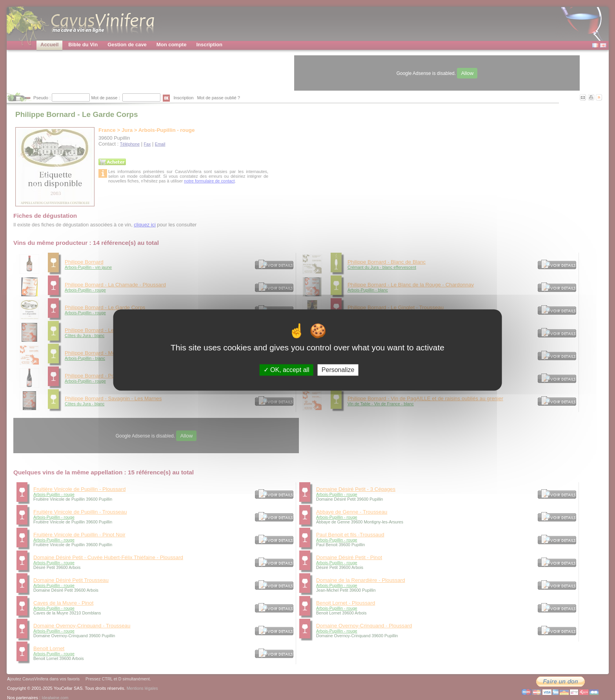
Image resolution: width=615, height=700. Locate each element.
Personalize (338, 370)
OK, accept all (287, 370)
